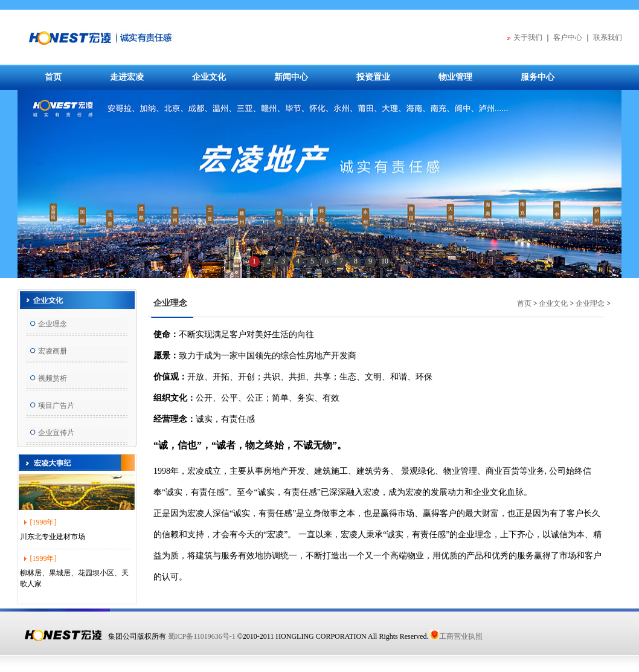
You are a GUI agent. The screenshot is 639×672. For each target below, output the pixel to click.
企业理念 (53, 324)
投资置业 (373, 77)
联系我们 (608, 37)
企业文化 (209, 77)
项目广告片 (56, 405)
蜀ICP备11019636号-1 (202, 636)
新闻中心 (291, 77)
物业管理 (455, 77)
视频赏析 (53, 378)
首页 (53, 77)
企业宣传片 (56, 433)
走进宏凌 (127, 77)
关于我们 (528, 37)
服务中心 (538, 77)
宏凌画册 (53, 351)
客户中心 (568, 37)
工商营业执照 (456, 636)
